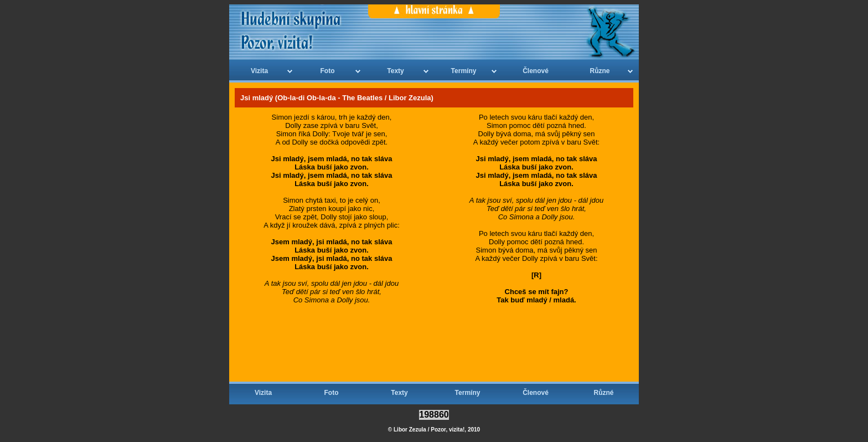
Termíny (464, 71)
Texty (395, 71)
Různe (600, 71)
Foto (328, 71)
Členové (536, 71)
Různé (604, 393)
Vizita (259, 71)
